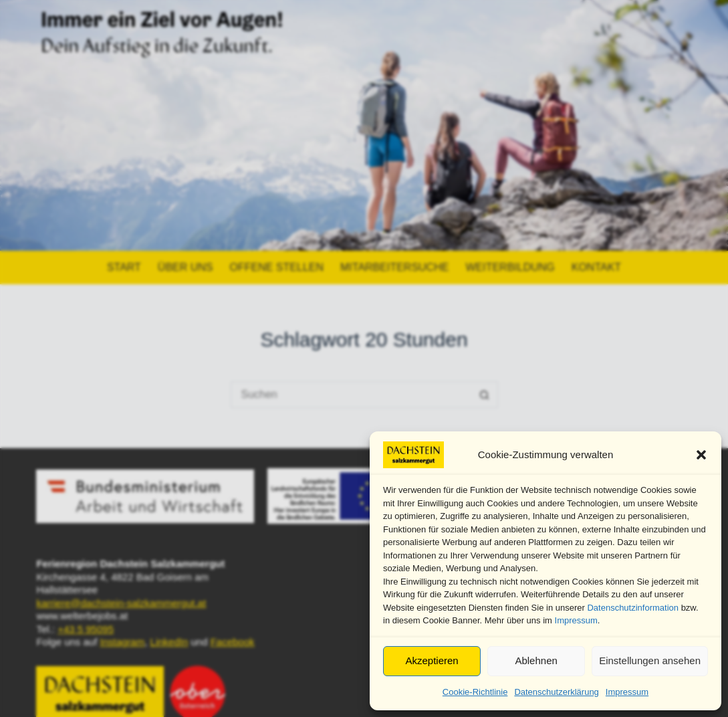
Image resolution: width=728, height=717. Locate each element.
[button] (701, 455)
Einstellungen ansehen (650, 660)
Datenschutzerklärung (556, 692)
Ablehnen (536, 660)
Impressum (576, 620)
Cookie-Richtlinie (475, 692)
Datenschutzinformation (633, 608)
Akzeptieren (432, 660)
